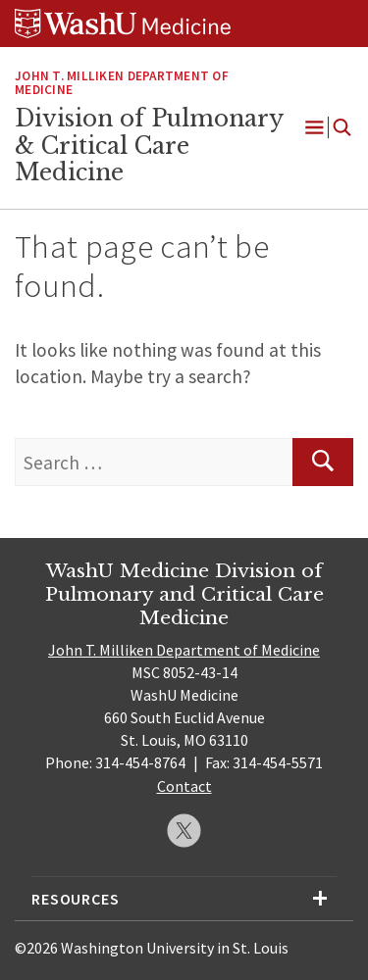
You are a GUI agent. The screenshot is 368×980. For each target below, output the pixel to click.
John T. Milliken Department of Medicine (122, 83)
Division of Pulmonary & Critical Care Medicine (149, 146)
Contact (184, 786)
